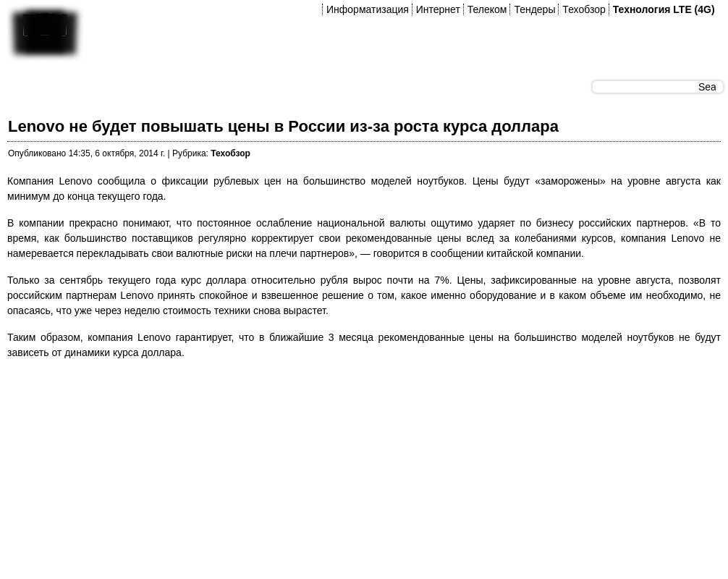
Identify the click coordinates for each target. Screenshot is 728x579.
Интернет (438, 9)
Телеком (487, 9)
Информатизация (368, 9)
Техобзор (584, 9)
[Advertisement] (196, 473)
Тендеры (534, 9)
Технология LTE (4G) (664, 9)
